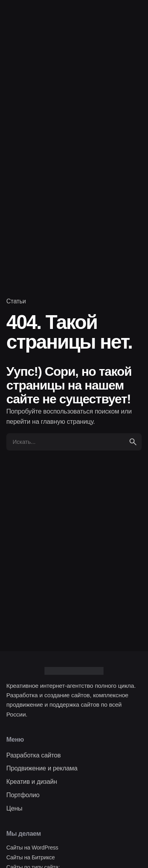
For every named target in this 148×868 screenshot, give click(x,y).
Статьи (16, 301)
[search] (133, 442)
